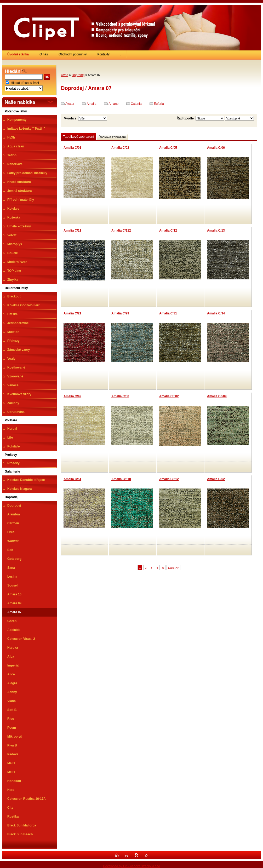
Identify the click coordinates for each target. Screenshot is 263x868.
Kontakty (103, 54)
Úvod (65, 75)
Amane (113, 104)
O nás (44, 54)
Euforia (159, 104)
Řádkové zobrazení (112, 137)
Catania (136, 104)
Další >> (173, 568)
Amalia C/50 (120, 396)
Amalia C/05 (168, 148)
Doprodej (78, 75)
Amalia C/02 (120, 148)
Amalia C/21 (72, 313)
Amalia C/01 (72, 148)
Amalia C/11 (72, 231)
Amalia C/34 (216, 313)
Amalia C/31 (168, 313)
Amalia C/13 (216, 231)
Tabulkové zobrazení (79, 137)
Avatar (70, 104)
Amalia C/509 (217, 396)
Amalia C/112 (121, 231)
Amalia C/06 (216, 148)
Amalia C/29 (120, 313)
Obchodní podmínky (73, 54)
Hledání (13, 71)
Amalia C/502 (169, 396)
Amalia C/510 (121, 479)
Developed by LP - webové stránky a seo (131, 866)
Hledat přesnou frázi (25, 83)
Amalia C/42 (72, 396)
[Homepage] (18, 54)
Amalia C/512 (169, 479)
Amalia (91, 104)
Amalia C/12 (168, 231)
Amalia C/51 (72, 479)
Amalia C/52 (216, 479)
